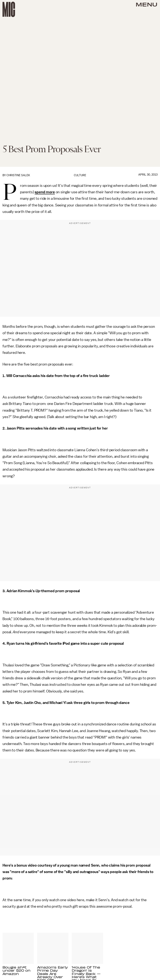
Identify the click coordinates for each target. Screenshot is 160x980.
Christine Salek (18, 175)
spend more (45, 192)
